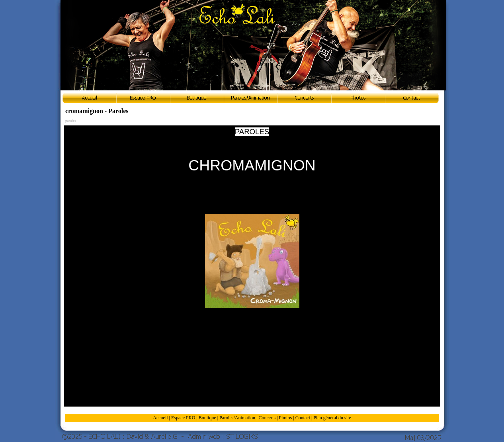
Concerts (267, 418)
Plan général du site (332, 418)
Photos (286, 418)
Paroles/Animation (237, 418)
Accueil (160, 418)
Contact (303, 418)
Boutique (207, 418)
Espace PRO (183, 418)
